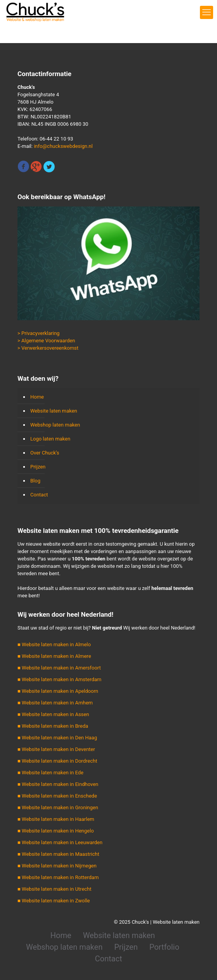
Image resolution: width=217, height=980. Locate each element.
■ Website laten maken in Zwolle (54, 901)
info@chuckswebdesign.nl (63, 146)
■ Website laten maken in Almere (54, 656)
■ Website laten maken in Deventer (56, 749)
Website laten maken (54, 411)
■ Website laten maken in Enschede (57, 796)
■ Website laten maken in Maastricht (58, 854)
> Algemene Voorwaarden (46, 341)
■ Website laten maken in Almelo (54, 644)
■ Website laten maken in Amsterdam (59, 679)
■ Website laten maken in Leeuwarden (60, 842)
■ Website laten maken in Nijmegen (57, 866)
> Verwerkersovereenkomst (48, 348)
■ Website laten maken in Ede (50, 773)
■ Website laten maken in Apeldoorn (58, 691)
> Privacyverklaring (38, 333)
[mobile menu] (207, 12)
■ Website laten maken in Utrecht (55, 889)
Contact (39, 495)
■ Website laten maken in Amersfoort (59, 668)
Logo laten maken (50, 439)
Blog (35, 481)
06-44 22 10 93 (56, 139)
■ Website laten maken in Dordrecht (57, 761)
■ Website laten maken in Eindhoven (58, 784)
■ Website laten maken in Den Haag (57, 738)
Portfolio (164, 947)
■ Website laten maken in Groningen (58, 807)
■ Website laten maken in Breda (53, 726)
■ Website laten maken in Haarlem (56, 819)
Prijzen (38, 467)
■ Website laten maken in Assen (53, 714)
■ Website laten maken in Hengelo (56, 831)
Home (37, 397)
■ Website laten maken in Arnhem (55, 703)
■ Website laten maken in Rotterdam (58, 877)
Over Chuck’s (45, 453)
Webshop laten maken (55, 425)
